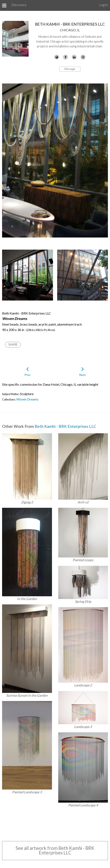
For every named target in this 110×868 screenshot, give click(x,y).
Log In (104, 5)
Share (13, 344)
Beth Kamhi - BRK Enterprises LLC (70, 24)
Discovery (19, 5)
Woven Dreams (27, 399)
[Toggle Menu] (4, 5)
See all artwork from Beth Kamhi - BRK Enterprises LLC (55, 850)
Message (70, 69)
